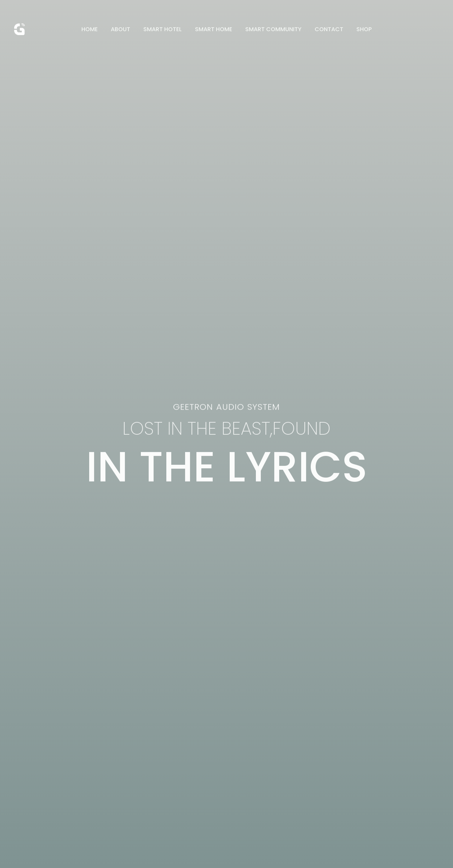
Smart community (272, 29)
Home (95, 29)
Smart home (214, 29)
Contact (325, 29)
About (124, 29)
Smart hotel (165, 29)
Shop (359, 29)
